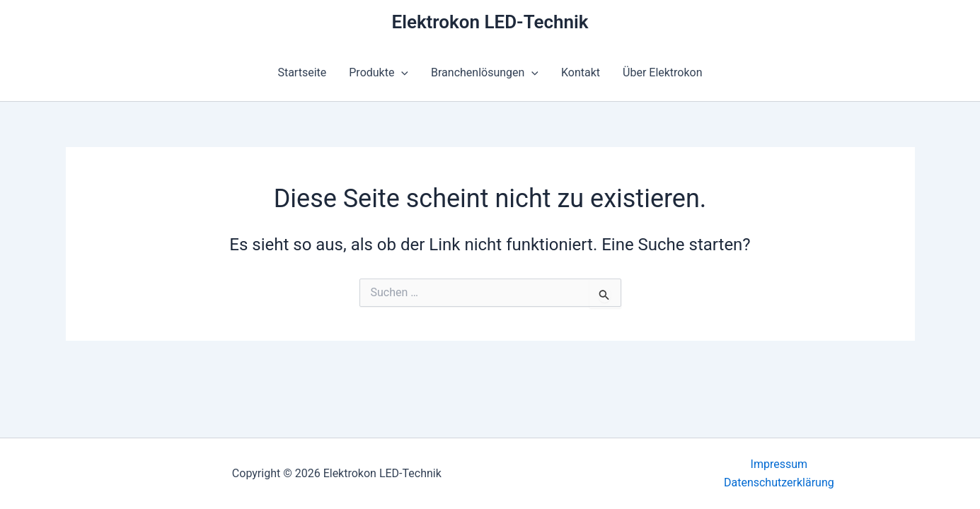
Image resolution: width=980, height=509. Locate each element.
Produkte (379, 73)
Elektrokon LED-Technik (490, 22)
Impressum (779, 464)
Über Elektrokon (663, 72)
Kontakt (581, 72)
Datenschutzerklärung (779, 482)
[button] (401, 73)
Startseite (302, 72)
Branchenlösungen (485, 73)
